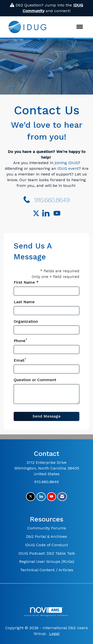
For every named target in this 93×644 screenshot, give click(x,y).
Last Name (24, 302)
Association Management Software (46, 612)
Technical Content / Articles (47, 570)
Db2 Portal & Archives (46, 536)
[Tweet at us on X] (31, 497)
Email (19, 360)
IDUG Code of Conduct (46, 545)
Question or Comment (35, 380)
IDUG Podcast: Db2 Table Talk (47, 553)
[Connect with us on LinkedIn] (47, 214)
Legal (54, 633)
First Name (24, 282)
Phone (20, 341)
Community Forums (47, 528)
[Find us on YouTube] (57, 214)
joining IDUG (66, 163)
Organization (26, 321)
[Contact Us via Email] (62, 497)
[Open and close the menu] (70, 27)
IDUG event (68, 168)
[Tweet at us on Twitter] (37, 214)
